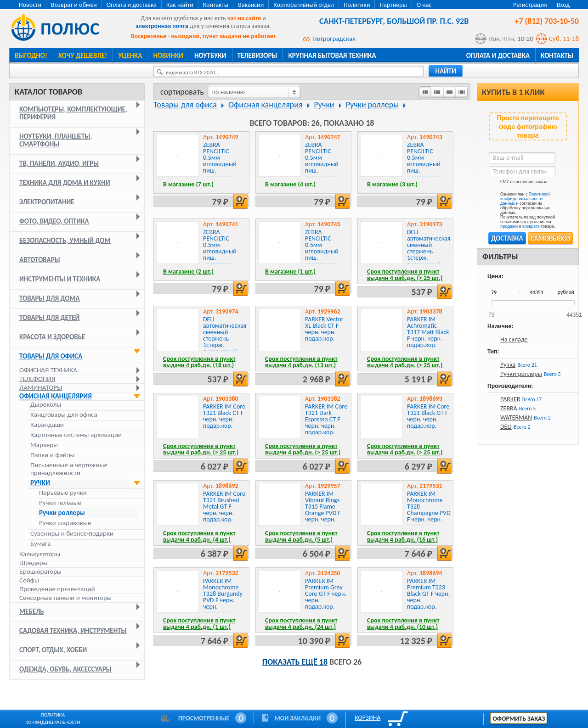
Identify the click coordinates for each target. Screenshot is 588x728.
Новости (30, 5)
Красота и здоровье (52, 337)
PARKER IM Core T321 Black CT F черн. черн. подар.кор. (224, 416)
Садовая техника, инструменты (73, 631)
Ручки (40, 483)
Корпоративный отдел (304, 5)
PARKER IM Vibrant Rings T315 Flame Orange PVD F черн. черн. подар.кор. (323, 510)
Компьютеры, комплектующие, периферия (73, 113)
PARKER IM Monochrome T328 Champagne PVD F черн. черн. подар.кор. (429, 510)
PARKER (510, 399)
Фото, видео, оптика (54, 221)
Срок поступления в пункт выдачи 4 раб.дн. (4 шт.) (199, 536)
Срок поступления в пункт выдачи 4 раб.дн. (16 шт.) (403, 536)
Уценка (130, 56)
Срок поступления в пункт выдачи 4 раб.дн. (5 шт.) (301, 536)
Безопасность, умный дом (65, 241)
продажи (509, 226)
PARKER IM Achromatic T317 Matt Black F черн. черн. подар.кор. (428, 332)
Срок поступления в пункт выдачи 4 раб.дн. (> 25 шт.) (405, 275)
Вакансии (251, 5)
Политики (357, 5)
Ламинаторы (41, 387)
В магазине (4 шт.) (290, 184)
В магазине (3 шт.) (392, 184)
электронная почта (162, 26)
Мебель (32, 611)
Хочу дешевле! (83, 56)
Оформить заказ (519, 719)
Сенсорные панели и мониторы (65, 598)
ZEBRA (509, 408)
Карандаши (47, 425)
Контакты (216, 5)
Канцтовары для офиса (64, 415)
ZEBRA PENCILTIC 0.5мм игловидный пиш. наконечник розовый (322, 164)
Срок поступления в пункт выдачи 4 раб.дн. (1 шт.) (199, 624)
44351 (574, 312)
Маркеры (44, 445)
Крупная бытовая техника (332, 56)
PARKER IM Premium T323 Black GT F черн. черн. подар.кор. (428, 594)
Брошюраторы (40, 571)
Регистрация (530, 5)
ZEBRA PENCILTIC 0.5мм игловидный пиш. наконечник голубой (220, 251)
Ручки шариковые (65, 523)
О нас (424, 5)
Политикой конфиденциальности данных (525, 199)
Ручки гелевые (60, 503)
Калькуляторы (40, 554)
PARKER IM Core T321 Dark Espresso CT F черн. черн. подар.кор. (326, 419)
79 (491, 312)
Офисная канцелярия (56, 396)
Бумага (40, 544)
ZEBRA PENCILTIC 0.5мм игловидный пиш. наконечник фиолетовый (424, 164)
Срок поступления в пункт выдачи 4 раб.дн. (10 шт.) (403, 624)
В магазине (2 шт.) (188, 272)
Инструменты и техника (60, 279)
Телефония (37, 379)
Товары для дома (50, 298)
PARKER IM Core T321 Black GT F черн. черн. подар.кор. (428, 416)
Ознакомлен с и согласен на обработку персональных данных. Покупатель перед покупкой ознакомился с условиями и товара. (522, 210)
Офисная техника (48, 370)
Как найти (180, 5)
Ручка (508, 365)
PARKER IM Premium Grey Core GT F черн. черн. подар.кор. (326, 594)
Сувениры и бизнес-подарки (72, 534)
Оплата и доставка (132, 5)
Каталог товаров (48, 92)
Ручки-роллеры (521, 374)
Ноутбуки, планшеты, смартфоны (56, 140)
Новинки (168, 56)
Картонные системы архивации (76, 435)
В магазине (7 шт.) (188, 184)
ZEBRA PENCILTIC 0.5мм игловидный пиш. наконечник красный (322, 251)
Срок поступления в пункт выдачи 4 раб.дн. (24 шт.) (301, 624)
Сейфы (29, 580)
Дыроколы (46, 405)
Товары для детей (49, 318)
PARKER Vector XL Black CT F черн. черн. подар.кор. (324, 329)
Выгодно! (31, 56)
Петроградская (334, 39)
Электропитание (47, 202)
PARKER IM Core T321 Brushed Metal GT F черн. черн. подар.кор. (224, 507)
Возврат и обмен (74, 5)
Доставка (507, 238)
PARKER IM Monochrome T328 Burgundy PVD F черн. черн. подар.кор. (223, 597)
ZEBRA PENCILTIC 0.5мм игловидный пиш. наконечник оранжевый (220, 164)
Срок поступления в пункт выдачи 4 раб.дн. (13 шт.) (301, 362)
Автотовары (40, 260)
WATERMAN (516, 417)
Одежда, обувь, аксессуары (65, 669)
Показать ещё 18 (295, 662)
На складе (514, 339)
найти (446, 71)
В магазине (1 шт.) (290, 272)
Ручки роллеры (62, 513)
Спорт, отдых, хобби (53, 650)
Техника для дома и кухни (65, 183)
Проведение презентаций (57, 589)
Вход (563, 5)
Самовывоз (550, 238)
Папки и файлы (53, 455)
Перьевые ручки (63, 493)
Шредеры (34, 563)
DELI (506, 427)
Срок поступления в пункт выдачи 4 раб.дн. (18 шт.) (199, 362)
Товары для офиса (51, 356)
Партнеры (393, 5)
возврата (531, 226)
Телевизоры (257, 56)
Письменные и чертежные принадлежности (69, 469)
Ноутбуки (210, 56)
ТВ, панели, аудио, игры (59, 163)
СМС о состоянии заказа (518, 183)
